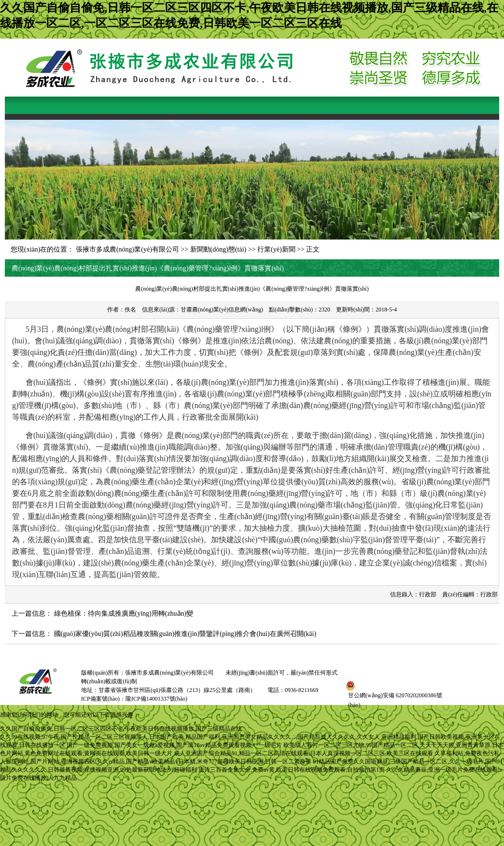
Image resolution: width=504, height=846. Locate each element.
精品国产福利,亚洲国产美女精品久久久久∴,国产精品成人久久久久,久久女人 (283, 737)
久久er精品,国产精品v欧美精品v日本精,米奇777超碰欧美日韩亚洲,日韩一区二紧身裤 (204, 761)
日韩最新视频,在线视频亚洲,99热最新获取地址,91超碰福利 (122, 770)
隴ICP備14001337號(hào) (156, 699)
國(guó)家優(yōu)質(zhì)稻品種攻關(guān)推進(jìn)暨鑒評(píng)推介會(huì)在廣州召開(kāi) (185, 634)
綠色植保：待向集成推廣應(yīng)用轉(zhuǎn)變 (124, 613)
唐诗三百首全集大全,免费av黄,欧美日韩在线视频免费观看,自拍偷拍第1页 (292, 770)
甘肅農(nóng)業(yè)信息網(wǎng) (222, 310)
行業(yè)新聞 (276, 249)
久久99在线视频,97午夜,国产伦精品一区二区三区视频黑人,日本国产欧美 (92, 737)
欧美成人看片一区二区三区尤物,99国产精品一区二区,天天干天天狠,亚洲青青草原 (387, 745)
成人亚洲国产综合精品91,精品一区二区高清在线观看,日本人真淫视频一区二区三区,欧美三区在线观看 (303, 753)
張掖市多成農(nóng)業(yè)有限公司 (127, 249)
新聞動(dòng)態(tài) (218, 249)
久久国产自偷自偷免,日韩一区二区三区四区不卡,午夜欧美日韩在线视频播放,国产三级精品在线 (121, 729)
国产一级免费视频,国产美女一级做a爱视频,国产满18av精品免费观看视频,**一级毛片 (174, 745)
